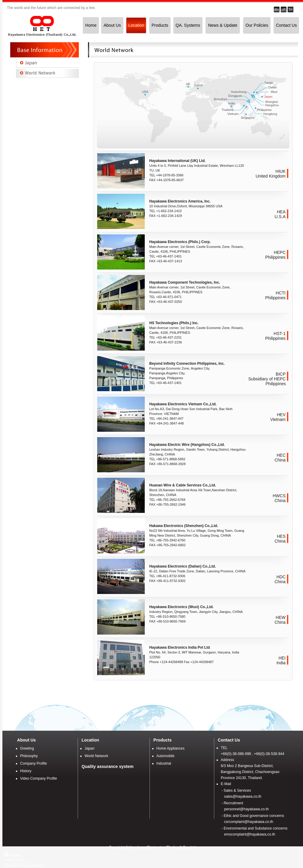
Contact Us (286, 25)
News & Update (223, 25)
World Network (96, 756)
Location (136, 25)
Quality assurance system (108, 766)
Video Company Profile (39, 778)
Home (91, 25)
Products (160, 25)
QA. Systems (188, 25)
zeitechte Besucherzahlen (23, 866)
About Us (112, 25)
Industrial (164, 763)
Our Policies (257, 25)
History (26, 771)
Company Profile (34, 763)
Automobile (165, 756)
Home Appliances (170, 748)
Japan (90, 748)
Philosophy (29, 756)
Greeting (27, 748)
